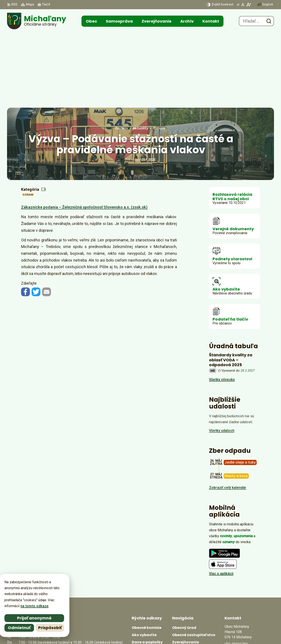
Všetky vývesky (222, 305)
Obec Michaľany (192, 632)
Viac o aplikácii (221, 499)
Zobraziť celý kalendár (228, 413)
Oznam (28, 120)
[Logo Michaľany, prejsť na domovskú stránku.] (37, 21)
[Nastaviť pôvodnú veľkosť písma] (243, 5)
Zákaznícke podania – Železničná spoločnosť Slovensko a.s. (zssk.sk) (84, 132)
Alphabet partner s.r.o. (131, 632)
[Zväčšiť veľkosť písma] (249, 5)
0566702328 (234, 589)
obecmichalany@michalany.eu (249, 594)
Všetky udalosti (222, 356)
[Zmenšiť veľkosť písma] (238, 5)
